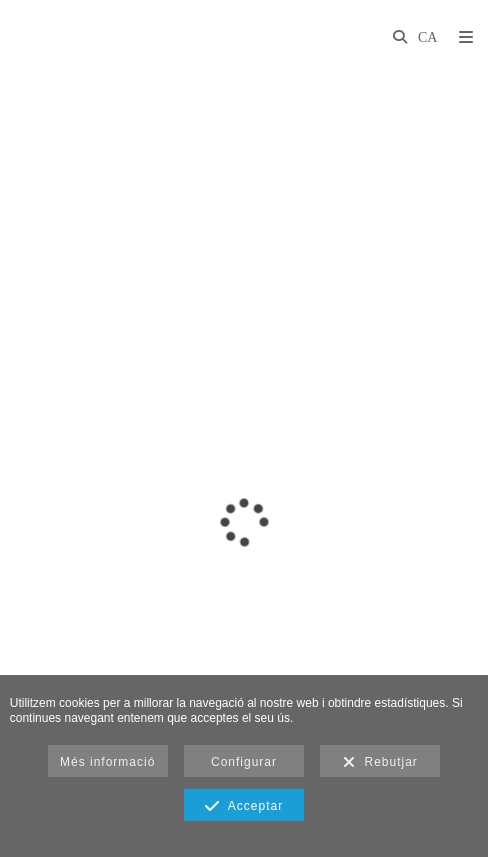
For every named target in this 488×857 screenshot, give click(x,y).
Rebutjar (380, 763)
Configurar (244, 762)
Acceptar (244, 807)
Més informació (107, 762)
